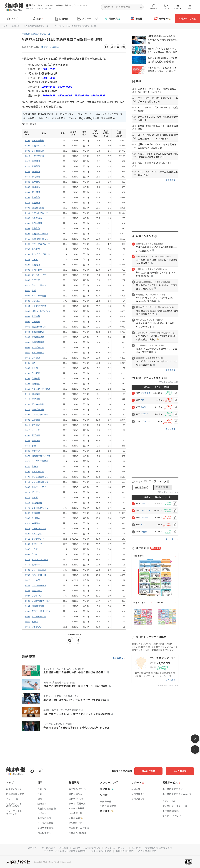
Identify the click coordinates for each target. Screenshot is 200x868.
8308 (27, 151)
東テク (35, 622)
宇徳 (34, 446)
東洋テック (37, 544)
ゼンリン (36, 492)
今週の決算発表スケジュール (36, 26)
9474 (27, 492)
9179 (27, 410)
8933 (27, 296)
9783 (27, 575)
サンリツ (36, 451)
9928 (27, 601)
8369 (27, 197)
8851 (27, 275)
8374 (27, 203)
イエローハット (39, 585)
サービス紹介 (48, 848)
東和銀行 (36, 228)
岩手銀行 (36, 166)
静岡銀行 (36, 172)
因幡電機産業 (38, 606)
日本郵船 (36, 373)
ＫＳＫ (35, 549)
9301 (27, 420)
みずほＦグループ (40, 213)
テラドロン (146, 421)
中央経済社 (37, 503)
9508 (27, 518)
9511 (27, 523)
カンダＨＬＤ (38, 347)
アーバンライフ (39, 275)
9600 (27, 534)
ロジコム (36, 301)
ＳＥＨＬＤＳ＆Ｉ (40, 508)
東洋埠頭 (36, 435)
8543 (27, 218)
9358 (27, 446)
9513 (27, 529)
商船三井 (36, 379)
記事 (38, 19)
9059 (27, 347)
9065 (27, 363)
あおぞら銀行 (38, 141)
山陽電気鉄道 (38, 342)
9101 (27, 373)
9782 (27, 570)
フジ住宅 (36, 280)
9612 (27, 539)
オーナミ (36, 430)
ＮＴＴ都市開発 (39, 296)
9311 (27, 425)
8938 (27, 301)
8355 (27, 172)
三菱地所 (36, 265)
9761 (27, 565)
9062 (27, 358)
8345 (27, 166)
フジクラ (145, 414)
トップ (13, 19)
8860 (27, 280)
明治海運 (36, 394)
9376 (27, 461)
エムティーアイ (39, 487)
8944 (27, 306)
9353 (27, 441)
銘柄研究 (63, 19)
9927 (27, 596)
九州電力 (36, 518)
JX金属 (144, 532)
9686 (27, 544)
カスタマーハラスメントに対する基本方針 (65, 851)
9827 (27, 580)
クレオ (35, 554)
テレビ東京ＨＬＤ (40, 482)
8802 (27, 265)
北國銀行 (36, 187)
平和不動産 (37, 270)
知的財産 (136, 848)
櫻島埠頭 (36, 441)
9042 (27, 327)
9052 (27, 342)
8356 (27, 177)
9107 (27, 384)
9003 (27, 311)
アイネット (37, 534)
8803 (27, 270)
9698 (27, 554)
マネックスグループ (41, 244)
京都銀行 (36, 197)
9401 (27, 472)
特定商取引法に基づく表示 (159, 848)
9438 (27, 487)
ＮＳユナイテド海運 (41, 389)
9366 (27, 451)
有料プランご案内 (187, 19)
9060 (27, 353)
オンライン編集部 (50, 47)
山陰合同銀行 (38, 208)
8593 (27, 234)
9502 (27, 513)
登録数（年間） (163, 487)
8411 (27, 213)
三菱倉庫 (36, 420)
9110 (27, 389)
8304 (27, 141)
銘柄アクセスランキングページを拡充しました (52, 5)
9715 (27, 560)
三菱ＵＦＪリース (40, 234)
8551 (27, 223)
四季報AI (162, 19)
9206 (27, 415)
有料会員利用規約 (125, 851)
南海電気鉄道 (38, 332)
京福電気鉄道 (38, 337)
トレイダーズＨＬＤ (41, 254)
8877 (27, 285)
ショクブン (37, 627)
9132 (27, 404)
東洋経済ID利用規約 (101, 851)
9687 (27, 549)
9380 (27, 466)
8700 (27, 249)
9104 (27, 379)
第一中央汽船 (38, 404)
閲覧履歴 (154, 7)
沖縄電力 (36, 523)
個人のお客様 (148, 771)
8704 (27, 254)
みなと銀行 (37, 218)
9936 (27, 611)
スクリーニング (88, 19)
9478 (27, 508)
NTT (143, 525)
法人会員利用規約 (147, 851)
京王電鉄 (36, 316)
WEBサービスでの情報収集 (87, 848)
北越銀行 (36, 161)
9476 (27, 503)
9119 (27, 399)
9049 (27, 337)
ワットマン (37, 596)
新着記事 (15, 26)
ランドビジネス (39, 306)
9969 (27, 627)
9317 (27, 430)
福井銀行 (36, 182)
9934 (27, 606)
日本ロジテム (38, 353)
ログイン (190, 7)
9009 (27, 322)
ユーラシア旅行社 (40, 461)
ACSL (144, 407)
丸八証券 (36, 249)
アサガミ (36, 425)
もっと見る (118, 658)
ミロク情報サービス (41, 601)
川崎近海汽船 (38, 410)
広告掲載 (64, 848)
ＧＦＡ (35, 260)
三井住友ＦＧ (38, 156)
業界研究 (112, 19)
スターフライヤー (40, 415)
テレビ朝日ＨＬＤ (40, 477)
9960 (27, 622)
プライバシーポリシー (116, 848)
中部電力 (36, 513)
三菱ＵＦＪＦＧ (39, 146)
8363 (27, 187)
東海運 (35, 466)
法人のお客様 (180, 771)
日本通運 (36, 358)
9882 (27, 585)
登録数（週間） (142, 488)
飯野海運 (36, 399)
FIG (143, 400)
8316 (27, 156)
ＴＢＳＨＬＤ (38, 472)
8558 (27, 228)
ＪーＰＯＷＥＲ (39, 529)
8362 (27, 182)
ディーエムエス (39, 570)
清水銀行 (36, 192)
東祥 (34, 291)
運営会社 (32, 848)
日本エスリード (39, 285)
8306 (27, 146)
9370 (27, 456)
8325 (27, 161)
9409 (27, 477)
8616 (27, 239)
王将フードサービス (41, 611)
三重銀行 (36, 203)
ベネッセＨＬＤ (39, 575)
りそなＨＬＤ (38, 151)
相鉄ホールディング (41, 311)
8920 (27, 291)
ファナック (146, 518)
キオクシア (146, 393)
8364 (27, 192)
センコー (36, 368)
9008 (27, 316)
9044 (27, 332)
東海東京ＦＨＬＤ (40, 239)
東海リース (37, 565)
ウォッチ (178, 7)
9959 (27, 616)
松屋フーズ (37, 591)
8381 (27, 208)
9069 (27, 368)
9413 (27, 482)
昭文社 (35, 497)
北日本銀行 (37, 223)
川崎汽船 (36, 384)
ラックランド (38, 539)
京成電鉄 (36, 322)
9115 (27, 394)
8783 (27, 260)
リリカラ (36, 580)
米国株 (137, 19)
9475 (27, 497)
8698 (27, 244)
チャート (166, 7)
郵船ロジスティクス (41, 456)
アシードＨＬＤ (39, 616)
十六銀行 (36, 177)
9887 (27, 591)
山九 (34, 363)
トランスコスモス (40, 560)
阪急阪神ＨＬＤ (39, 327)
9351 (27, 435)
